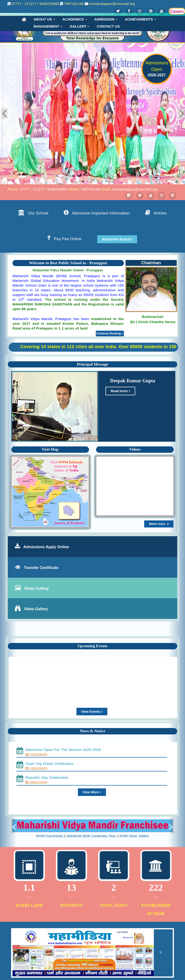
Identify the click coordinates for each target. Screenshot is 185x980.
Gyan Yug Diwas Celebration (50, 764)
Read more (120, 391)
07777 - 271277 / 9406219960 (35, 4)
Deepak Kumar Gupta (131, 381)
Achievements (141, 19)
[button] (182, 114)
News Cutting (36, 588)
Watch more (159, 524)
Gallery (80, 26)
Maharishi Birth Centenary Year (91, 836)
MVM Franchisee (49, 836)
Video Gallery (36, 609)
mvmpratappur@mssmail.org (112, 4)
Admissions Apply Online (46, 547)
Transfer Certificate (41, 568)
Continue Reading (110, 334)
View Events (92, 712)
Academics (75, 19)
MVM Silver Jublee (134, 836)
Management (48, 26)
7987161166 (74, 4)
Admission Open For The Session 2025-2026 (63, 750)
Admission (106, 19)
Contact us (108, 26)
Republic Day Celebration (47, 777)
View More (92, 792)
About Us (44, 19)
